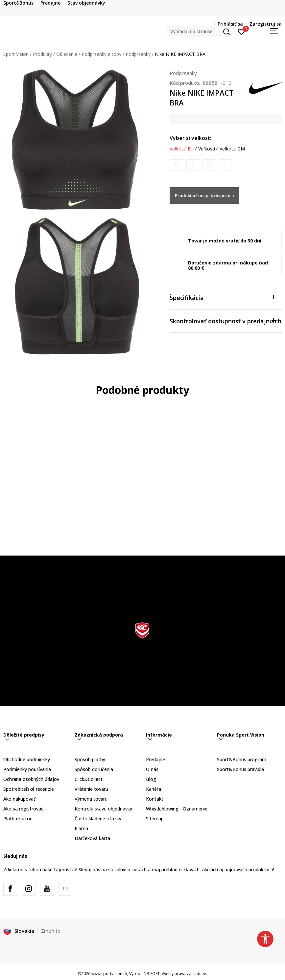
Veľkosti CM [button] (232, 149)
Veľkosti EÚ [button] (182, 149)
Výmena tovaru (91, 799)
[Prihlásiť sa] (241, 31)
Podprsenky (138, 54)
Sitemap (155, 819)
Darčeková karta (92, 838)
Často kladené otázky (98, 819)
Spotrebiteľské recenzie (29, 789)
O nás (152, 769)
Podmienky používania (27, 769)
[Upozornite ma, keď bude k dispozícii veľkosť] (176, 165)
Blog (151, 779)
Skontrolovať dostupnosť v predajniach (226, 320)
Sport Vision (16, 54)
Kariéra (154, 789)
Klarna (81, 828)
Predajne (155, 759)
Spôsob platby (90, 759)
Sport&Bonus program (242, 759)
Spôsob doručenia (94, 769)
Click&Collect (89, 779)
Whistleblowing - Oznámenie (177, 809)
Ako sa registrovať (23, 809)
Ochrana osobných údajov (31, 779)
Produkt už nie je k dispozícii (204, 195)
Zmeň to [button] (51, 931)
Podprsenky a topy (101, 54)
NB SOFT (152, 974)
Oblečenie (67, 54)
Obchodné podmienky (27, 759)
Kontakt (155, 799)
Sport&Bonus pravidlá (240, 769)
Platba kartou (18, 819)
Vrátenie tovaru (91, 789)
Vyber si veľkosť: (190, 138)
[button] (200, 31)
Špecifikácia (222, 297)
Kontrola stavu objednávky (103, 809)
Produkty (42, 54)
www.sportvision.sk (109, 974)
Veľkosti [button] (207, 149)
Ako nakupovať (19, 799)
